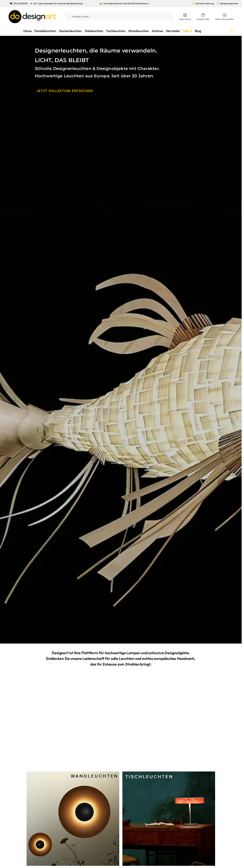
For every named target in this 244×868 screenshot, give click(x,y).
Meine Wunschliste (225, 17)
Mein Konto (185, 17)
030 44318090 (21, 3)
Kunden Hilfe (203, 17)
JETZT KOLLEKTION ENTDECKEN (61, 91)
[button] (226, 31)
